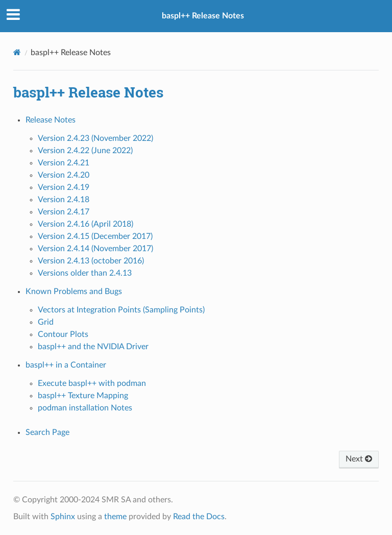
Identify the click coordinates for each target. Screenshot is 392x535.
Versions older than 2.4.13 (85, 273)
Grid (46, 322)
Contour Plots (63, 334)
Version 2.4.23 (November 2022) (95, 138)
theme (115, 517)
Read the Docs (199, 517)
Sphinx (63, 517)
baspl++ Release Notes (203, 16)
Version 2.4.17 (64, 212)
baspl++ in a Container (66, 365)
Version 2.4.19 (64, 187)
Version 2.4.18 (64, 200)
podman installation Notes (85, 408)
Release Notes (51, 120)
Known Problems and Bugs (74, 291)
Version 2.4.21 (64, 163)
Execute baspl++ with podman (92, 383)
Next (359, 459)
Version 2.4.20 (64, 175)
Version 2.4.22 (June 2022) (85, 151)
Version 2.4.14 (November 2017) (95, 249)
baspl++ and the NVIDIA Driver (93, 347)
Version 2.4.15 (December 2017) (95, 236)
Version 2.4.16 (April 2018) (85, 224)
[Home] (17, 52)
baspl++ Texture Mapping (83, 396)
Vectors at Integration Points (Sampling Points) (121, 310)
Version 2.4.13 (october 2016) (91, 261)
